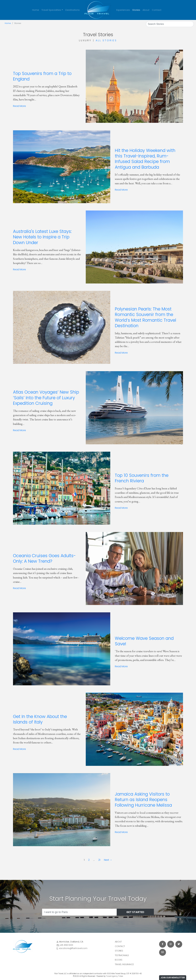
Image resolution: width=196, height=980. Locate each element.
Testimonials (122, 955)
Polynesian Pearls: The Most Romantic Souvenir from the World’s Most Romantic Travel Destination (145, 317)
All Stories (106, 40)
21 (99, 860)
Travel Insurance (124, 964)
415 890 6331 (66, 945)
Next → (108, 860)
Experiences (123, 10)
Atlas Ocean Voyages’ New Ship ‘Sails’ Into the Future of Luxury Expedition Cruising (46, 398)
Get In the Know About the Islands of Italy (40, 719)
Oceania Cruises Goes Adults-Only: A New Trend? (44, 558)
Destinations (73, 10)
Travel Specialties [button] (51, 10)
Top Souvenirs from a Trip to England (42, 76)
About (146, 10)
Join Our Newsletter (173, 978)
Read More (19, 106)
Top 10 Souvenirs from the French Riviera (142, 478)
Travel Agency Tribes (115, 976)
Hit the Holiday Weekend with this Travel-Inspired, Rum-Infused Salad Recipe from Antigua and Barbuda (145, 159)
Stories (136, 10)
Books (119, 960)
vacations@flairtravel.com (73, 948)
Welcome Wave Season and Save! (144, 641)
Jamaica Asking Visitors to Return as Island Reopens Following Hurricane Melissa (143, 800)
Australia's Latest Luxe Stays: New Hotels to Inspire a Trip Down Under (42, 237)
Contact (157, 10)
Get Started (135, 912)
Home (36, 10)
